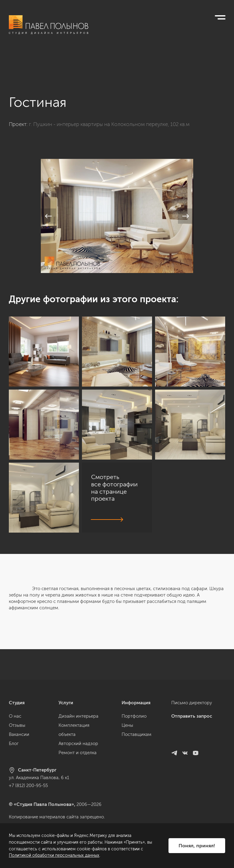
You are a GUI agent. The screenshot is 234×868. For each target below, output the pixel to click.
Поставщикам (136, 734)
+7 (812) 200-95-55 (28, 786)
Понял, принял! (197, 846)
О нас (15, 716)
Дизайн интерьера (78, 716)
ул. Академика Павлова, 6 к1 (39, 778)
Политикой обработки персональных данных (54, 855)
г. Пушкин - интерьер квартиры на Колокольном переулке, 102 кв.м (109, 94)
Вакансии (19, 734)
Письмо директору (192, 703)
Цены (127, 725)
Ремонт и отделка (78, 753)
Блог (14, 744)
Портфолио (134, 716)
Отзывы (17, 725)
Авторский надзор (78, 744)
